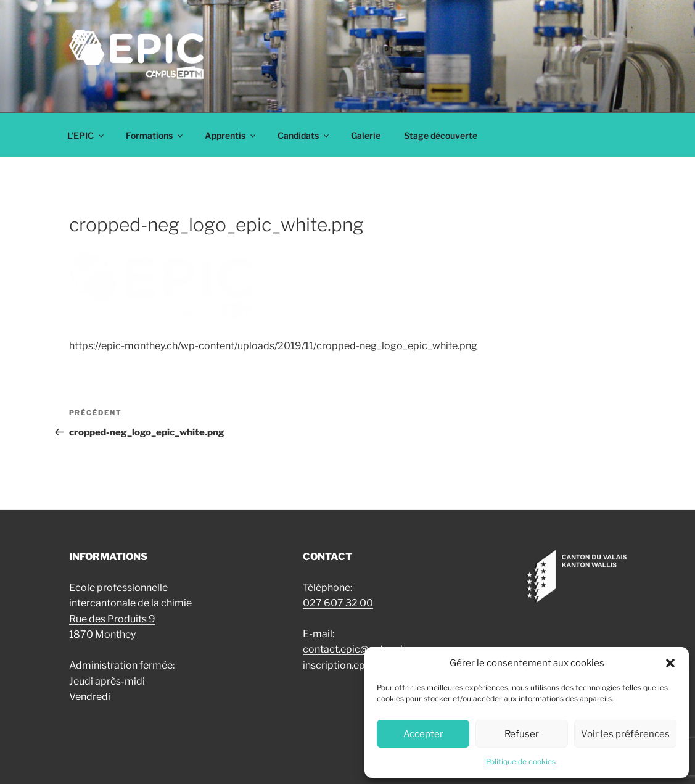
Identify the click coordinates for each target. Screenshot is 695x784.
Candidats (304, 135)
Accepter (423, 734)
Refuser (522, 734)
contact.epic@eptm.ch (354, 649)
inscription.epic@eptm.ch (361, 665)
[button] (670, 663)
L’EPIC (86, 135)
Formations (155, 135)
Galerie (366, 135)
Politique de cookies (521, 761)
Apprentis (231, 135)
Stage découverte (441, 135)
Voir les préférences (625, 734)
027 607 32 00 (338, 603)
